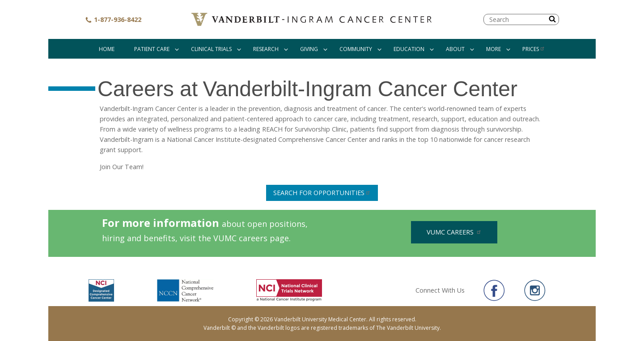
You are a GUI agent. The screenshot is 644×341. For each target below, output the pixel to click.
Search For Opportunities (322, 193)
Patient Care (152, 49)
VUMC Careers (454, 232)
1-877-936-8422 (113, 19)
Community (356, 49)
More (494, 49)
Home (107, 49)
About (455, 49)
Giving (309, 49)
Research (266, 49)
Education (409, 49)
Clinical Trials (211, 49)
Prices (534, 49)
